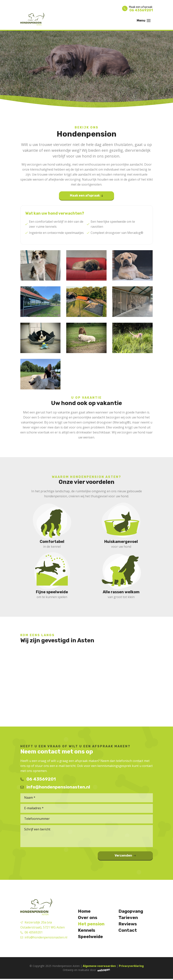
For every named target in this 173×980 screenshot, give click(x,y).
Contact (128, 931)
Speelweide (91, 938)
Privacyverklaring (131, 967)
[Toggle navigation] (149, 21)
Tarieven (128, 918)
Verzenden (135, 857)
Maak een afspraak (85, 196)
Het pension (92, 925)
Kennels (87, 931)
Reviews (128, 925)
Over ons (88, 918)
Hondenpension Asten (66, 967)
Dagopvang (131, 912)
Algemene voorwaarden (99, 967)
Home (85, 912)
